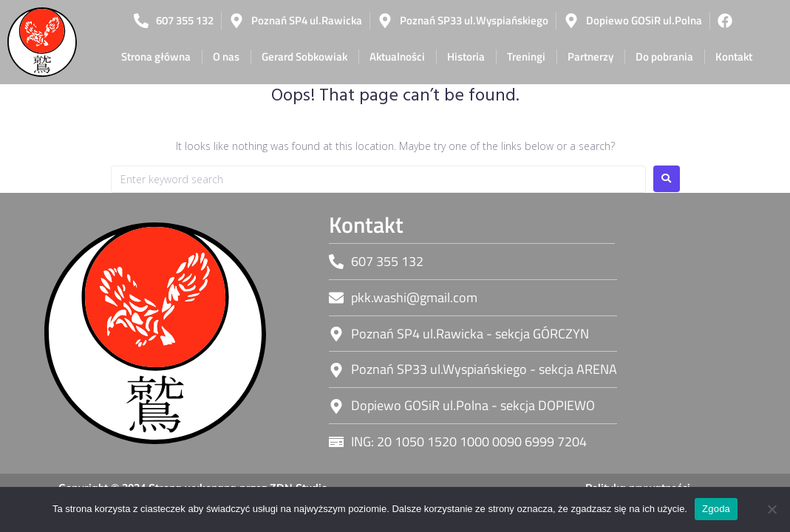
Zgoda (716, 509)
